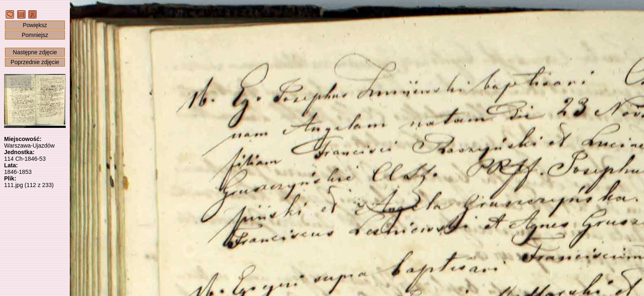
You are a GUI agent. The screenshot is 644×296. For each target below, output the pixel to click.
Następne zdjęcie (35, 52)
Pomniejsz (35, 35)
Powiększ (35, 25)
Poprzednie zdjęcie (35, 62)
